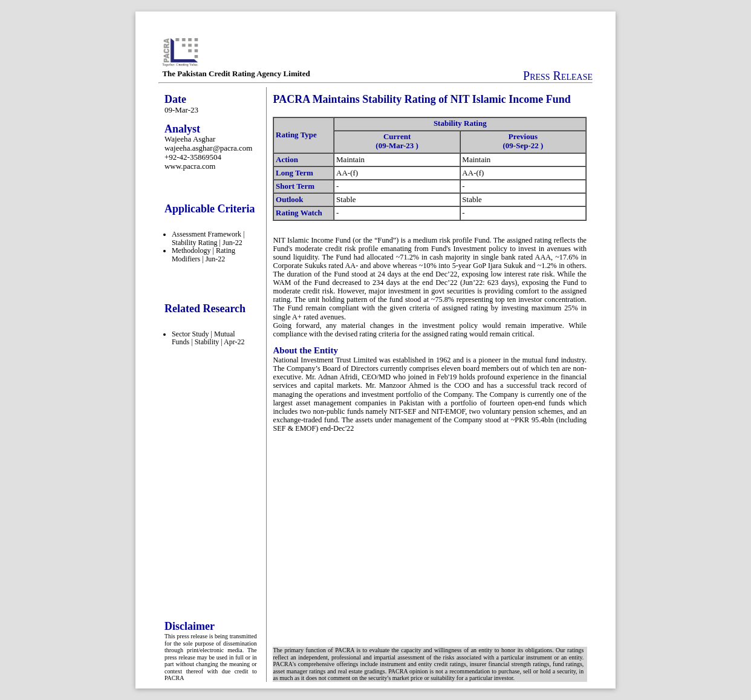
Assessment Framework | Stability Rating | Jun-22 (208, 238)
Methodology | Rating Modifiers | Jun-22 (203, 255)
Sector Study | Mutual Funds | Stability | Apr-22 (208, 338)
